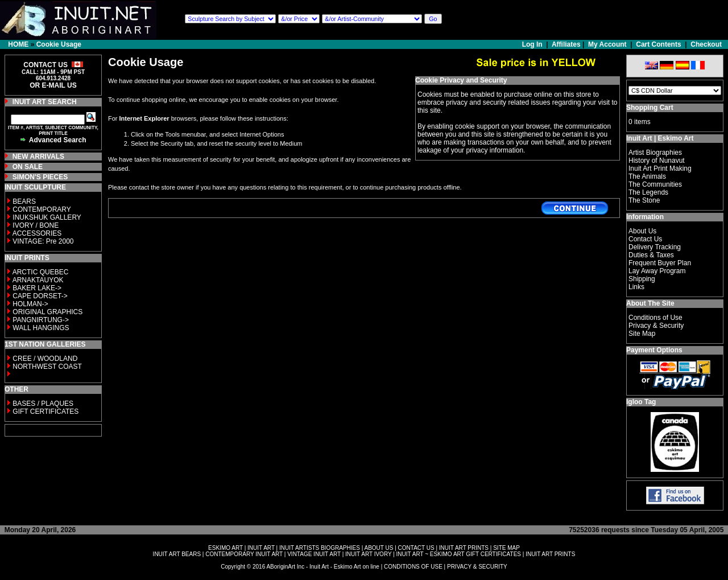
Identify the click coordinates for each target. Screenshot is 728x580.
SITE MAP (506, 548)
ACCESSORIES (37, 233)
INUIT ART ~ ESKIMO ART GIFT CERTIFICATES (459, 554)
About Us (642, 231)
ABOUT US (379, 548)
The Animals (647, 176)
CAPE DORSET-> (40, 296)
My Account (607, 44)
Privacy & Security (656, 326)
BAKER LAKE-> (37, 288)
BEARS (24, 201)
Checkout (706, 44)
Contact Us (645, 239)
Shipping (642, 279)
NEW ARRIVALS (38, 157)
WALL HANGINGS (41, 328)
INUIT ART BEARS (177, 554)
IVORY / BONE (36, 225)
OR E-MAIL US (53, 85)
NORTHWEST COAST (46, 367)
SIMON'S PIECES (40, 177)
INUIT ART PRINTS (464, 548)
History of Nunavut (657, 161)
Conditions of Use (655, 318)
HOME (18, 44)
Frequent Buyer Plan (660, 263)
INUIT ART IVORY (368, 554)
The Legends (648, 192)
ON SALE (28, 167)
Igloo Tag (641, 402)
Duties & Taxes (651, 255)
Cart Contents (658, 44)
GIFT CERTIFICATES (45, 412)
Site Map (642, 334)
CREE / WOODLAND (44, 359)
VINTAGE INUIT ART (314, 554)
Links (636, 287)
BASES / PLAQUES (43, 404)
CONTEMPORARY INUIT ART (244, 554)
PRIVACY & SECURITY (477, 567)
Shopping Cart (650, 108)
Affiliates (566, 44)
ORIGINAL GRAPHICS (47, 312)
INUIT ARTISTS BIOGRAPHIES (320, 548)
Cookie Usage (59, 44)
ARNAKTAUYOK (38, 280)
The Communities (655, 184)
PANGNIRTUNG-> (41, 320)
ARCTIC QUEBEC (41, 272)
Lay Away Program (657, 271)
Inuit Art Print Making (660, 168)
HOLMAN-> (30, 304)
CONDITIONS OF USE (413, 567)
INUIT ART (261, 548)
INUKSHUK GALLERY (47, 217)
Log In (533, 44)
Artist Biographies (655, 153)
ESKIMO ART (226, 548)
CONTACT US (416, 548)
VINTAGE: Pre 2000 (43, 241)
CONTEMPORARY (42, 209)
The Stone (644, 200)
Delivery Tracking (655, 247)
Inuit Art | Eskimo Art (660, 138)
